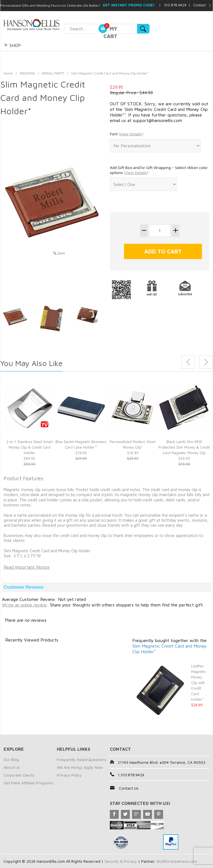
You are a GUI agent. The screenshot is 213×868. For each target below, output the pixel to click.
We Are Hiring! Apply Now (80, 767)
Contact (200, 5)
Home (8, 73)
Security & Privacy (121, 861)
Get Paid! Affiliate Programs (28, 783)
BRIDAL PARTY (53, 73)
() (131, 134)
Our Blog (11, 759)
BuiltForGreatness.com (177, 861)
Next (206, 362)
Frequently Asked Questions (82, 759)
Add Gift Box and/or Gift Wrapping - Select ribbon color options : (159, 170)
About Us (12, 767)
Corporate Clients (19, 775)
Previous (188, 362)
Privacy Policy (69, 775)
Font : (127, 134)
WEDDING (27, 73)
